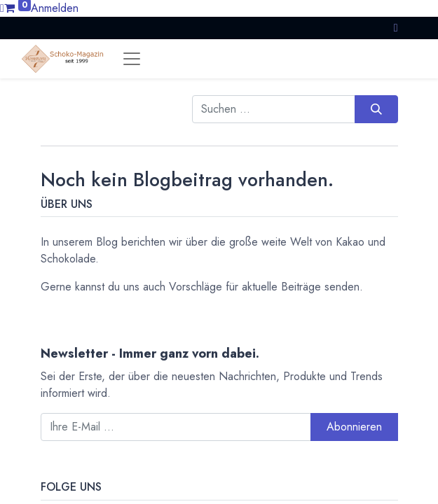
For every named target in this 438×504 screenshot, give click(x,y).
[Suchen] (376, 109)
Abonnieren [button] (354, 427)
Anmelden (55, 8)
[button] (396, 28)
